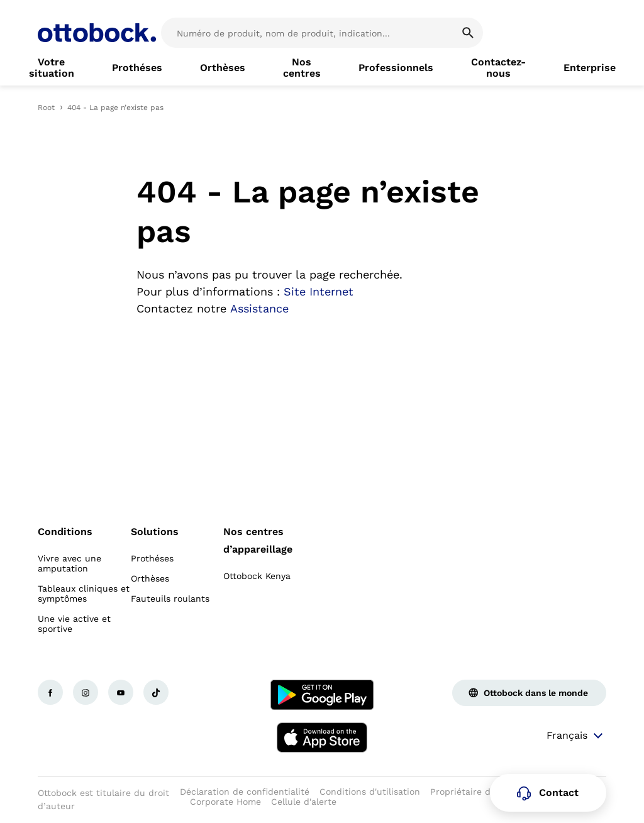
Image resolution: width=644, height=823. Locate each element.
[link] (52, 68)
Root (46, 108)
